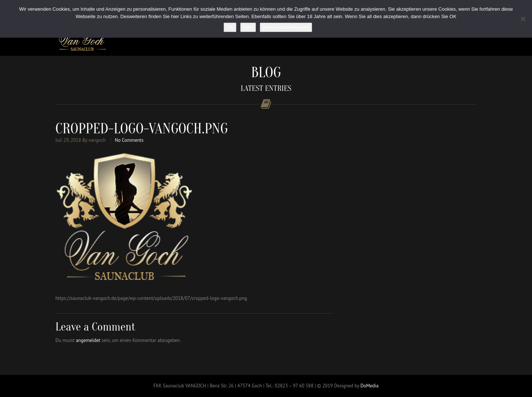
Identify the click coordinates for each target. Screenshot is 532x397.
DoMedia (369, 386)
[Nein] (523, 19)
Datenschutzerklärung (286, 27)
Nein (248, 27)
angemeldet (88, 340)
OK (230, 27)
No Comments (129, 140)
